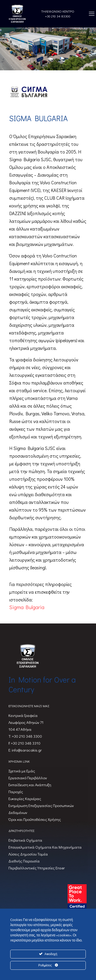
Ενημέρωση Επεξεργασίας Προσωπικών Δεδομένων (41, 809)
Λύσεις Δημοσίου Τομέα (28, 854)
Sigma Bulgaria (27, 607)
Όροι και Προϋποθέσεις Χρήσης (35, 819)
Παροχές (16, 792)
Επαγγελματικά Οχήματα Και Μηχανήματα (45, 847)
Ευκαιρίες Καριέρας (25, 799)
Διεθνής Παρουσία (24, 861)
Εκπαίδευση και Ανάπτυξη (30, 785)
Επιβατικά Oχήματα (25, 840)
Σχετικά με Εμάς (22, 771)
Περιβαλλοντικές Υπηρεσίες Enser (37, 868)
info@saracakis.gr (26, 750)
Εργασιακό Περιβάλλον (28, 778)
